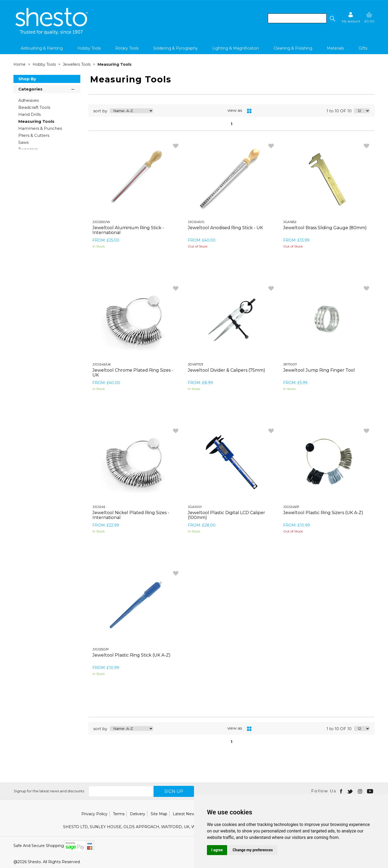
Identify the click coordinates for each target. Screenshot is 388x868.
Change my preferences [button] (253, 850)
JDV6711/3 (195, 364)
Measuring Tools (115, 64)
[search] (297, 18)
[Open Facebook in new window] (342, 791)
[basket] (369, 17)
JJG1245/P (291, 507)
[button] (332, 18)
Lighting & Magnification (236, 48)
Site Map (159, 814)
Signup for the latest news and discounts (49, 791)
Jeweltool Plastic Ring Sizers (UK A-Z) (323, 513)
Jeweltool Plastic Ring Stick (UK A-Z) (131, 655)
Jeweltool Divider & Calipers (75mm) (226, 370)
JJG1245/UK (102, 364)
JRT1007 (290, 364)
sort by (100, 111)
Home (20, 64)
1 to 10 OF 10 (339, 111)
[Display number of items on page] (362, 111)
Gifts (363, 48)
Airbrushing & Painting (42, 48)
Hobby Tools (89, 48)
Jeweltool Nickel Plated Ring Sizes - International (131, 515)
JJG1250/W (101, 222)
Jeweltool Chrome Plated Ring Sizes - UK (133, 373)
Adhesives (29, 100)
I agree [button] (217, 850)
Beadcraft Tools (34, 107)
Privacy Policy (94, 814)
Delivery (138, 814)
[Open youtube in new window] (371, 791)
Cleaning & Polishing (293, 48)
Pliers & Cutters (34, 135)
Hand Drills (30, 114)
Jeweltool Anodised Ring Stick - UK (225, 228)
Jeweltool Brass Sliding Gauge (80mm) (325, 228)
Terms (119, 814)
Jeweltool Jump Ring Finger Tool (319, 370)
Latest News (185, 814)
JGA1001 (195, 507)
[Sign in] (351, 17)
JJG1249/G (196, 222)
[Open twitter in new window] (350, 791)
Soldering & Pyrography (176, 48)
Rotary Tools (127, 48)
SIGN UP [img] (174, 791)
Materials (335, 48)
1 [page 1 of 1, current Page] (231, 124)
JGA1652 (290, 222)
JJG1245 (99, 507)
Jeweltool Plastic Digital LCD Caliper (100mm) (226, 515)
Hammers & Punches (40, 128)
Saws (23, 142)
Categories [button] (47, 89)
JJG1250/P (101, 649)
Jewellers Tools (77, 64)
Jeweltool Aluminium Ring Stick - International (128, 230)
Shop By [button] (27, 79)
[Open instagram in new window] (361, 791)
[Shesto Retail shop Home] (52, 33)
